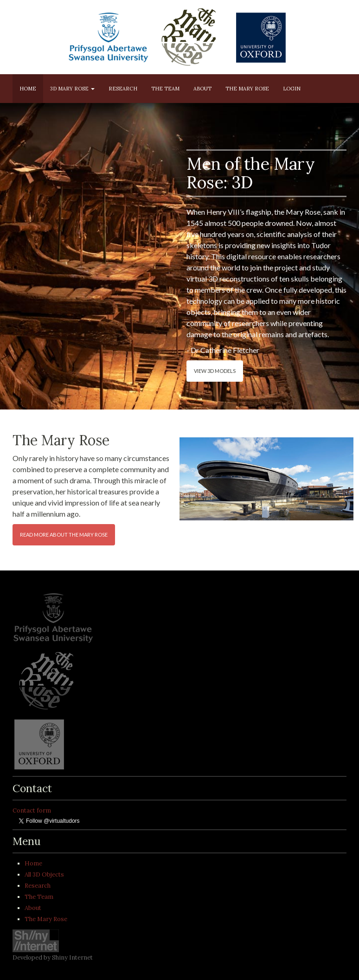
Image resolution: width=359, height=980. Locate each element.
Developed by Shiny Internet (53, 958)
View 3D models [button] (215, 371)
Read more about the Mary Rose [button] (64, 535)
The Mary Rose (247, 89)
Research (123, 89)
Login (292, 89)
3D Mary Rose (72, 89)
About (202, 89)
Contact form (32, 810)
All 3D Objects (44, 874)
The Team (165, 89)
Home (28, 89)
